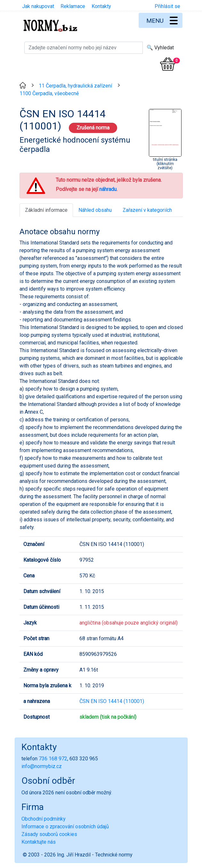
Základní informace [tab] (46, 210)
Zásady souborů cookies (49, 834)
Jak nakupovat (38, 6)
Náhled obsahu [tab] (95, 210)
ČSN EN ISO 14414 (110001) (112, 701)
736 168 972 (53, 759)
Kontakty (101, 6)
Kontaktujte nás (39, 842)
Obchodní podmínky (44, 819)
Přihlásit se (167, 6)
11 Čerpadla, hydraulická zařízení (75, 86)
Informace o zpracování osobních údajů (65, 827)
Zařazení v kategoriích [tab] (147, 210)
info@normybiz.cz (42, 766)
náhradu (108, 189)
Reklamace (73, 6)
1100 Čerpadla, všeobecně (49, 93)
